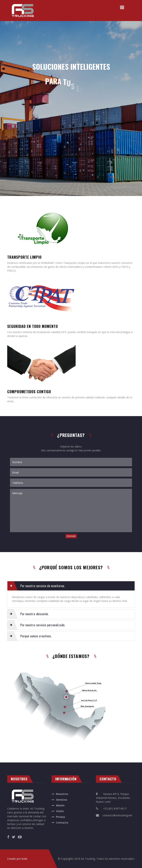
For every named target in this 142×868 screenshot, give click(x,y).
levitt (24, 859)
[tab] (71, 586)
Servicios (62, 800)
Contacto (62, 823)
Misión (60, 805)
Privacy (61, 817)
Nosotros (62, 794)
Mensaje (71, 510)
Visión (60, 811)
